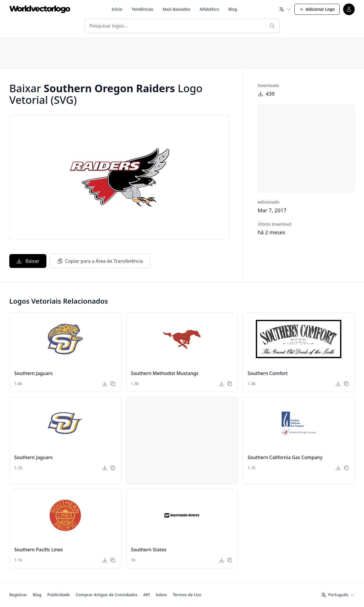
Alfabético (209, 9)
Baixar (28, 261)
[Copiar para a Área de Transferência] (113, 384)
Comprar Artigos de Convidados (107, 595)
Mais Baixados (176, 9)
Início (117, 9)
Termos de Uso (187, 595)
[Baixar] (105, 384)
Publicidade (59, 595)
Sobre (161, 595)
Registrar (18, 595)
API (147, 595)
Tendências (143, 9)
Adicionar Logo (317, 9)
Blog (233, 9)
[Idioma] (285, 9)
